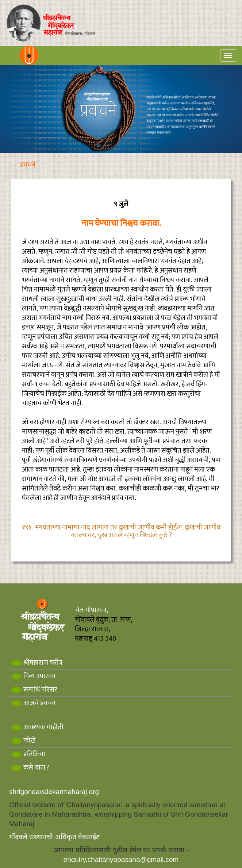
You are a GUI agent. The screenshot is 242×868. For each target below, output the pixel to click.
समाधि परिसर (33, 690)
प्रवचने (28, 165)
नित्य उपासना (32, 676)
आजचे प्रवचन (32, 703)
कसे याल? (29, 768)
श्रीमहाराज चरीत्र (36, 663)
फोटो (22, 741)
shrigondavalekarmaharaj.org (54, 792)
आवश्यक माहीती (36, 727)
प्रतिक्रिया (27, 754)
